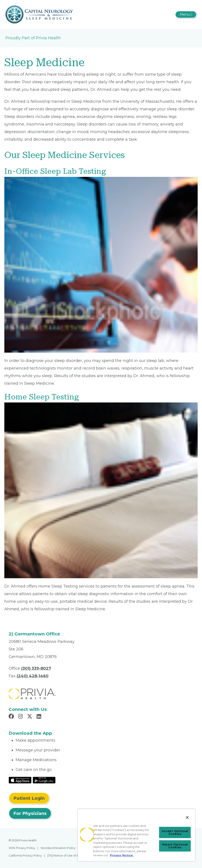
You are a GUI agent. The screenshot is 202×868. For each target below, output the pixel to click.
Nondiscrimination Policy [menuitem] (58, 848)
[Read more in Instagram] (21, 717)
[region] (136, 835)
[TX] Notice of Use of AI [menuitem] (63, 855)
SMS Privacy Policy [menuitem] (22, 848)
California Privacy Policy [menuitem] (25, 855)
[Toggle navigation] (186, 15)
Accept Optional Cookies (175, 832)
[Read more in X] (30, 717)
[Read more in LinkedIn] (40, 717)
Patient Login (29, 798)
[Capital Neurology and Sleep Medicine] (39, 14)
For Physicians (30, 813)
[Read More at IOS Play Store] (20, 780)
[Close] (187, 818)
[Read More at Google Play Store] (44, 780)
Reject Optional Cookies (175, 846)
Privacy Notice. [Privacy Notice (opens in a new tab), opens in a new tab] (122, 855)
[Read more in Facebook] (12, 717)
